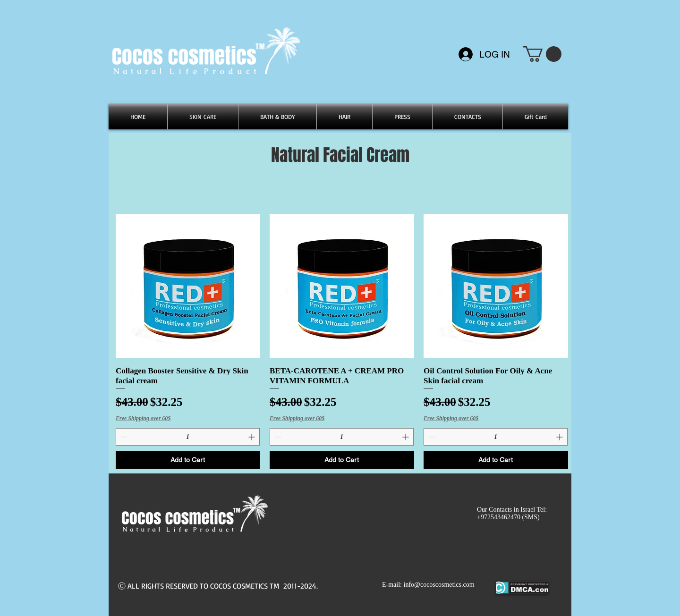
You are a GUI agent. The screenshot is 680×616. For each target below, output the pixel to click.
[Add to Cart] (188, 460)
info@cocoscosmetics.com (439, 585)
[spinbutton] (188, 437)
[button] (542, 54)
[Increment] (252, 437)
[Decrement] (123, 437)
